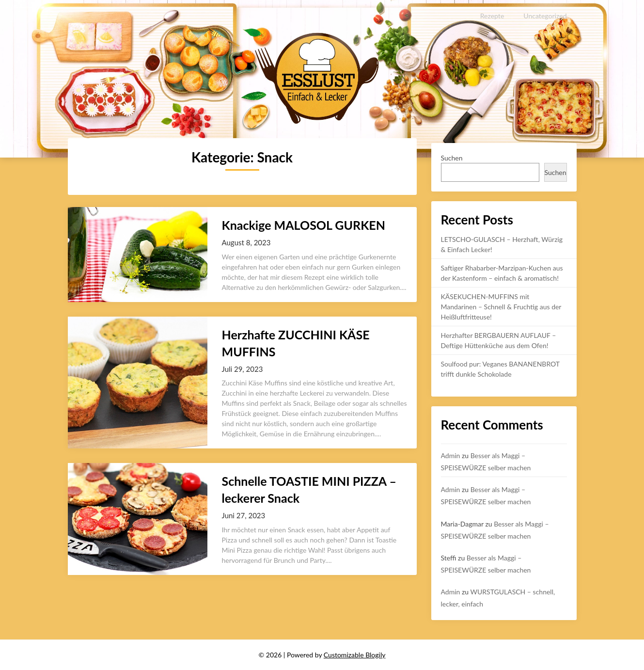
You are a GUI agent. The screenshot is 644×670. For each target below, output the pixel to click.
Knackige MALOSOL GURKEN (304, 225)
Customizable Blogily (355, 655)
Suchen (452, 158)
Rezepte (492, 16)
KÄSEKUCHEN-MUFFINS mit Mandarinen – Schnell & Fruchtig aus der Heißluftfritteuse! (501, 307)
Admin (451, 455)
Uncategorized (545, 16)
